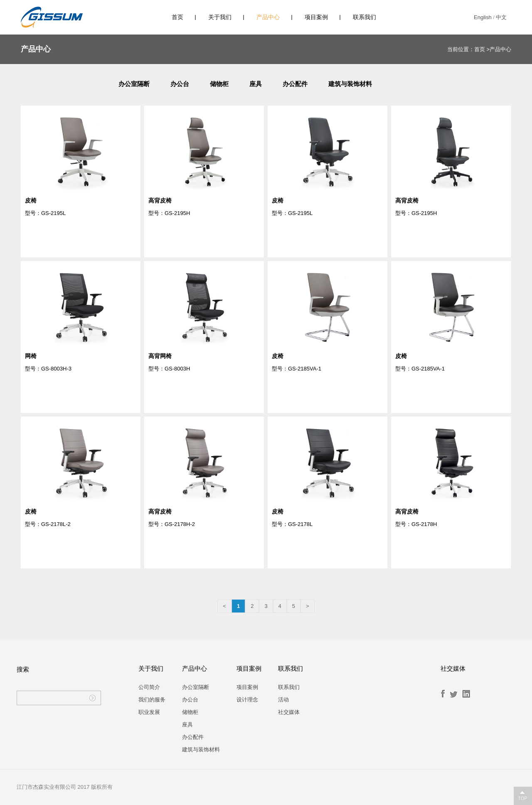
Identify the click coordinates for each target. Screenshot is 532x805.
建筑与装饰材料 (350, 84)
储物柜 (219, 84)
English (483, 17)
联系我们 (365, 17)
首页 (177, 17)
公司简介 (149, 687)
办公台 (180, 84)
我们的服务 (152, 700)
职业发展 (149, 712)
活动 (283, 700)
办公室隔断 (134, 84)
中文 (501, 17)
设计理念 (247, 700)
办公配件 (295, 84)
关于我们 (220, 17)
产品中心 (268, 17)
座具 (256, 84)
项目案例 (316, 17)
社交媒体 (289, 712)
